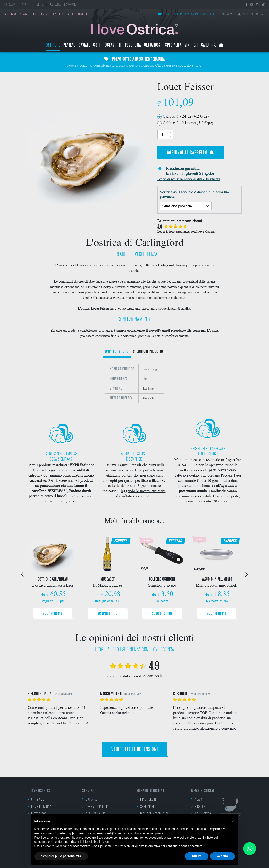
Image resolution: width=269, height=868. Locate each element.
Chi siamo (10, 5)
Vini (188, 45)
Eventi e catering (53, 14)
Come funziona (170, 14)
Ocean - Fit (113, 45)
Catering (90, 799)
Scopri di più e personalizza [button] (61, 856)
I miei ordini (147, 799)
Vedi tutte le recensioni (135, 750)
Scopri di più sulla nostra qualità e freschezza (189, 179)
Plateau (69, 45)
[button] (233, 821)
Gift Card (201, 45)
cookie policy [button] (154, 833)
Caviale (84, 45)
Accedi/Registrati (251, 14)
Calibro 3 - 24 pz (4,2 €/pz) (186, 116)
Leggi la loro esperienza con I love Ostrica (186, 231)
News (25, 5)
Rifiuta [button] (197, 856)
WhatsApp (209, 14)
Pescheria (133, 45)
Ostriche (53, 45)
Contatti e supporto (63, 5)
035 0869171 (192, 14)
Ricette (39, 5)
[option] (135, 384)
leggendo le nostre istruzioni (143, 490)
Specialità (173, 45)
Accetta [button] (222, 856)
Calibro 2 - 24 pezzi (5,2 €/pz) (188, 123)
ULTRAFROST (153, 45)
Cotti (97, 45)
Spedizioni (145, 807)
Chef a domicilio (79, 14)
